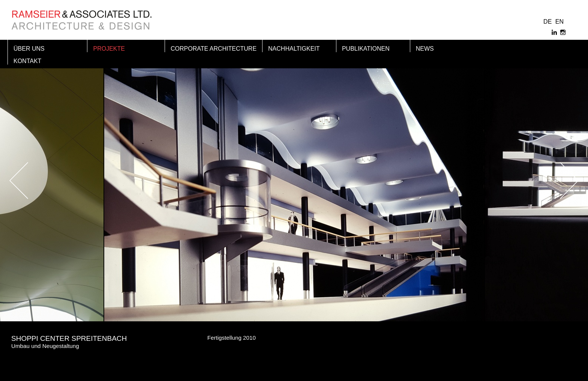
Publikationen (366, 49)
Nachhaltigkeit (294, 49)
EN (559, 22)
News (425, 49)
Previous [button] (37, 181)
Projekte (109, 49)
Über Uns (29, 49)
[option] (294, 181)
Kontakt (27, 61)
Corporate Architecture (214, 49)
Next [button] (550, 181)
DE (547, 22)
